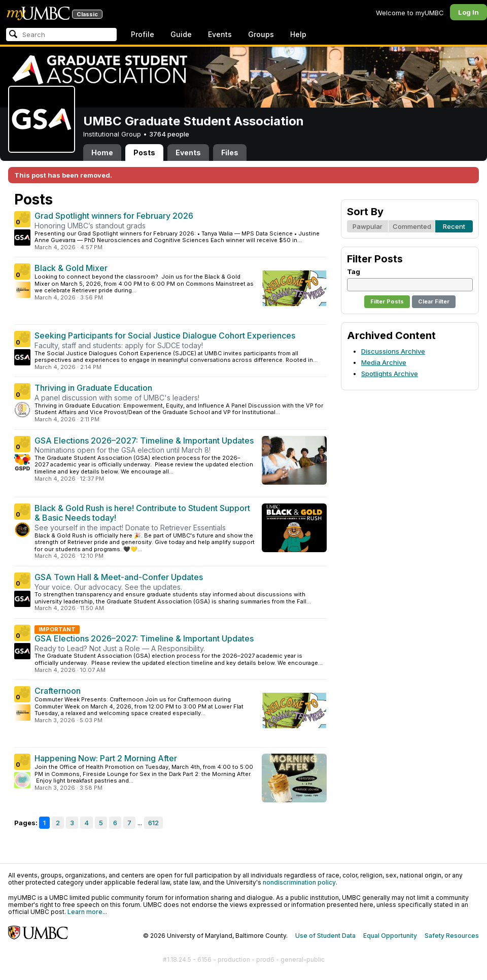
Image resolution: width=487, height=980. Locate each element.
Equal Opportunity (390, 936)
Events (220, 34)
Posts (144, 153)
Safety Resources (452, 936)
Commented (412, 226)
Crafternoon (58, 691)
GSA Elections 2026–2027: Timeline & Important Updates (144, 441)
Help (298, 34)
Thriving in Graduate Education (93, 388)
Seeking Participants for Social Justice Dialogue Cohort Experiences (165, 335)
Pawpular (368, 226)
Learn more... (87, 912)
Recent (454, 226)
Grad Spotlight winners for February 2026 (114, 216)
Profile (143, 34)
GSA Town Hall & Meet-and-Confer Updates (119, 577)
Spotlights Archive (390, 374)
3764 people (169, 134)
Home (102, 153)
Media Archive (384, 362)
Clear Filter (434, 301)
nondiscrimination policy (299, 882)
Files (230, 153)
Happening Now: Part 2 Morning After (106, 758)
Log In (468, 12)
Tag (354, 272)
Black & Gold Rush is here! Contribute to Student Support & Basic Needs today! (142, 513)
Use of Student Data (325, 936)
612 (153, 823)
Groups (261, 34)
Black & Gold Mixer (71, 268)
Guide (181, 34)
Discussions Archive (393, 351)
